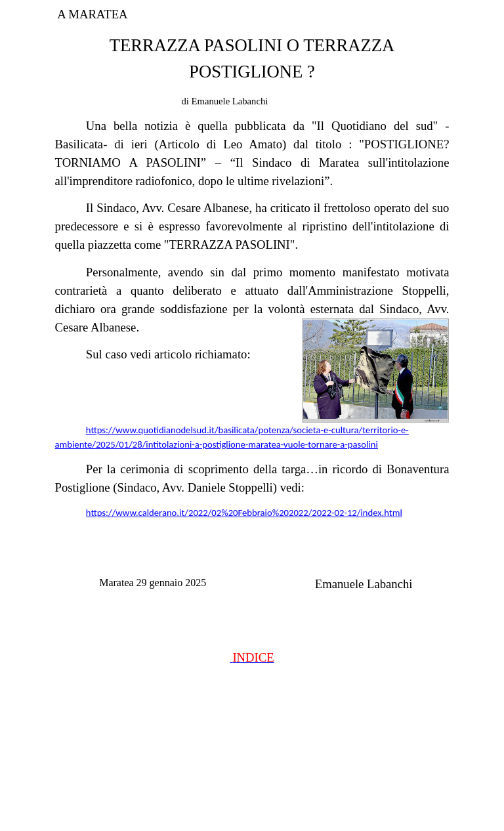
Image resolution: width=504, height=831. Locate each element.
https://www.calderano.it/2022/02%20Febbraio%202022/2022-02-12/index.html (244, 513)
